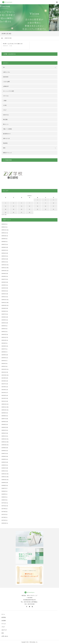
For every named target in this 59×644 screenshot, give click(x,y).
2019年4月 (4, 462)
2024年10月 (4, 271)
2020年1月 (4, 436)
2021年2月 (4, 398)
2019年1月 (4, 471)
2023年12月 (4, 300)
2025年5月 (4, 250)
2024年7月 (4, 279)
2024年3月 (4, 291)
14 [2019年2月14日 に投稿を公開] (29, 206)
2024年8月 (4, 276)
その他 (10, 46)
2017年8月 (4, 512)
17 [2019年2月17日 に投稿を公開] (53, 206)
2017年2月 (4, 520)
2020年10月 (4, 410)
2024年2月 (4, 294)
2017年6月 (4, 517)
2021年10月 (4, 375)
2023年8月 (4, 311)
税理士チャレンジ (7, 153)
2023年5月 (4, 320)
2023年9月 (4, 308)
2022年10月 (4, 340)
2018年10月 (4, 480)
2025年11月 (4, 233)
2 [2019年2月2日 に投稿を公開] (45, 200)
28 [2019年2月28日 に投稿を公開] (29, 212)
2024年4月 (4, 288)
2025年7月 (4, 244)
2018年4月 (4, 497)
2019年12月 (4, 439)
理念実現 (5, 143)
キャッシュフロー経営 (9, 91)
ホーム (3, 614)
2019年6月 (4, 456)
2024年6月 (4, 282)
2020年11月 (4, 407)
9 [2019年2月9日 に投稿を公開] (45, 203)
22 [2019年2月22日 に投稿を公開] (37, 209)
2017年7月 (4, 514)
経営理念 (4, 617)
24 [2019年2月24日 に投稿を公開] (53, 209)
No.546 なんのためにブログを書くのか (13, 44)
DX (4, 67)
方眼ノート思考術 (7, 129)
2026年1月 (4, 227)
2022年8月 (4, 346)
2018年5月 (4, 494)
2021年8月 (4, 381)
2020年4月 (4, 427)
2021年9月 (4, 378)
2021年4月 (4, 393)
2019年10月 (4, 445)
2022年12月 (4, 334)
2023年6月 (4, 317)
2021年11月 (4, 372)
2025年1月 (4, 262)
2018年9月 (4, 483)
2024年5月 (4, 285)
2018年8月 (4, 485)
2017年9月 (4, 509)
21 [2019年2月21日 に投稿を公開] (29, 209)
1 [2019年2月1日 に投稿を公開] (37, 200)
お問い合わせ (5, 636)
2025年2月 (4, 259)
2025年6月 (4, 247)
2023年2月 (4, 329)
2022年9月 (4, 343)
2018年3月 (4, 500)
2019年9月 (4, 448)
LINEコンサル (6, 72)
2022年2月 (4, 364)
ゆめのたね (6, 115)
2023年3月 (4, 326)
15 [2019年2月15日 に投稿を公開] (37, 206)
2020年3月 (4, 430)
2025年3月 (4, 256)
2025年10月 (4, 236)
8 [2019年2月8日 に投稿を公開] (37, 203)
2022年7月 (4, 349)
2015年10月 (4, 523)
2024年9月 (4, 274)
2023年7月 (4, 314)
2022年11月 (4, 337)
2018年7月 (4, 488)
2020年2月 (4, 433)
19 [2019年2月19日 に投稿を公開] (14, 209)
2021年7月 (4, 384)
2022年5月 (4, 355)
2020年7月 (4, 419)
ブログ (5, 110)
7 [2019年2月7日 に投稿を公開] (29, 203)
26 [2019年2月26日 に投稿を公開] (14, 212)
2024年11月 (4, 268)
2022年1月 (4, 366)
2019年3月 (4, 465)
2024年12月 (4, 265)
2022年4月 (4, 358)
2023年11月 (4, 303)
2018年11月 (4, 477)
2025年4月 (4, 253)
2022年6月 (4, 352)
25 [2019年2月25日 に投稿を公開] (6, 212)
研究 (4, 148)
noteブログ (4, 630)
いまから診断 (6, 82)
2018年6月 (4, 491)
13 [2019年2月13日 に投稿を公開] (22, 206)
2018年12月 (4, 474)
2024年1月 (4, 297)
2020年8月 (4, 416)
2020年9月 (4, 413)
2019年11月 (4, 442)
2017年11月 (4, 506)
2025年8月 (4, 242)
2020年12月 (4, 404)
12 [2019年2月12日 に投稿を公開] (14, 206)
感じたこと (6, 124)
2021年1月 (4, 401)
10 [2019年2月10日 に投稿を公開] (53, 203)
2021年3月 (4, 395)
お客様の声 (6, 86)
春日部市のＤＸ (7, 134)
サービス (4, 624)
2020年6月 (4, 422)
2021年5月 (4, 390)
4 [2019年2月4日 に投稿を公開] (6, 203)
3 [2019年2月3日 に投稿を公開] (53, 200)
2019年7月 (4, 454)
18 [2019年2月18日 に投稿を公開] (6, 209)
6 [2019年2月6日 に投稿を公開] (22, 203)
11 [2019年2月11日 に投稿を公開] (6, 206)
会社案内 (4, 621)
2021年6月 (4, 387)
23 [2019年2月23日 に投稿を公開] (45, 209)
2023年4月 (4, 323)
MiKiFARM (6, 77)
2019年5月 (4, 459)
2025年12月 (4, 230)
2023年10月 (4, 305)
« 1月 (3, 215)
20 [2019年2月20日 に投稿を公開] (22, 209)
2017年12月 (4, 503)
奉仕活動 (5, 119)
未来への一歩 (6, 138)
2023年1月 (4, 332)
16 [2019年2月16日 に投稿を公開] (45, 206)
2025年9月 (4, 239)
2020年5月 (4, 424)
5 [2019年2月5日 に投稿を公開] (14, 203)
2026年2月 (4, 224)
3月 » (6, 215)
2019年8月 (4, 451)
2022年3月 (4, 361)
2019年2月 (4, 468)
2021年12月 (4, 369)
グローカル (6, 96)
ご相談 (5, 101)
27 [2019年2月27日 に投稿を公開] (22, 212)
